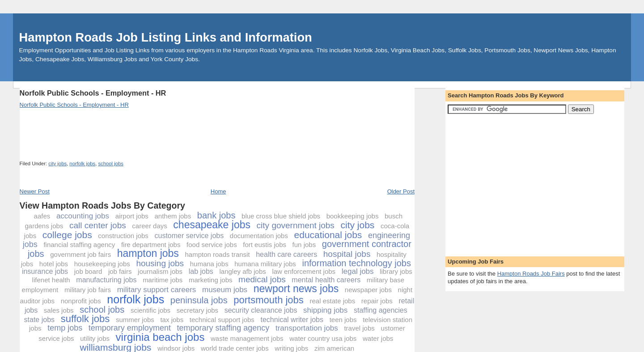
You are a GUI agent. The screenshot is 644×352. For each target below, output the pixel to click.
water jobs (378, 338)
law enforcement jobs (304, 271)
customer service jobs (189, 236)
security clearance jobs (261, 310)
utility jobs (95, 338)
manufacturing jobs (106, 280)
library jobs (396, 271)
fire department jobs (151, 245)
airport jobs (132, 216)
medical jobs (262, 279)
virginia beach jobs (160, 337)
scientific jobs (150, 310)
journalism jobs (160, 271)
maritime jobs (163, 280)
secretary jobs (197, 310)
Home (218, 191)
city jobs (57, 163)
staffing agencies (381, 310)
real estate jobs (332, 301)
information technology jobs (356, 263)
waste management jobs (247, 338)
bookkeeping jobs (353, 216)
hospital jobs (347, 254)
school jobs (111, 163)
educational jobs (328, 235)
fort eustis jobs (265, 245)
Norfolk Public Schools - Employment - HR (93, 93)
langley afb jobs (243, 271)
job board (88, 271)
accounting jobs (83, 216)
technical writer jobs (292, 320)
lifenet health (51, 280)
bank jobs (216, 215)
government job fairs (80, 254)
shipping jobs (325, 310)
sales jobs (59, 310)
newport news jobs (296, 289)
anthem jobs (173, 216)
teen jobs (343, 320)
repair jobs (377, 301)
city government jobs (296, 225)
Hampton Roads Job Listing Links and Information (166, 37)
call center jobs (98, 225)
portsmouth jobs (269, 300)
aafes (42, 216)
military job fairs (88, 290)
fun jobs (304, 245)
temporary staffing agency (223, 328)
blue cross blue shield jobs (281, 216)
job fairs (120, 271)
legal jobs (358, 271)
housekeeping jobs (102, 264)
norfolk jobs (82, 163)
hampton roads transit (217, 254)
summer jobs (135, 320)
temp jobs (65, 328)
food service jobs (212, 245)
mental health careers (326, 280)
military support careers (157, 290)
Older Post (401, 191)
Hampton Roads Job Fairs (531, 274)
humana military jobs (265, 264)
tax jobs (172, 320)
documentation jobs (259, 236)
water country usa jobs (323, 338)
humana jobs (209, 264)
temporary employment (130, 328)
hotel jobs (54, 264)
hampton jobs (148, 253)
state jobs (39, 320)
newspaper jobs (368, 290)
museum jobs (225, 290)
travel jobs (359, 328)
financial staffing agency (79, 245)
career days (149, 226)
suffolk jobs (85, 319)
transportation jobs (307, 328)
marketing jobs (211, 280)
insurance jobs (45, 271)
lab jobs (201, 271)
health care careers (286, 254)
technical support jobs (222, 320)
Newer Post (35, 191)
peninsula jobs (199, 300)
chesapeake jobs (212, 225)
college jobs (67, 235)
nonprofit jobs (81, 301)
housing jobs (160, 263)
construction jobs (123, 236)
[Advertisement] (182, 85)
